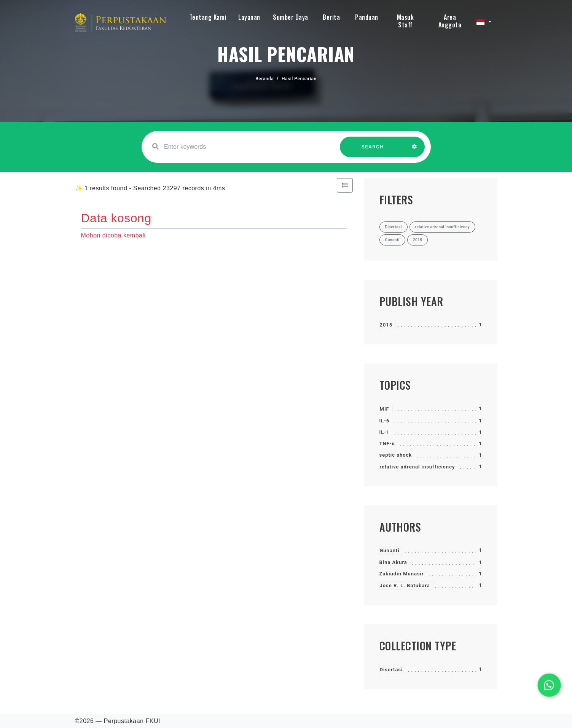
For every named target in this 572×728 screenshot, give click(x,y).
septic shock (396, 455)
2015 (386, 325)
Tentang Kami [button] (208, 17)
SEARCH (373, 151)
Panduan (367, 17)
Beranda (264, 79)
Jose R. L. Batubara (405, 585)
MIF (385, 409)
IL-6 (385, 421)
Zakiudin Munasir (402, 574)
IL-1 (385, 432)
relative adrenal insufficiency (417, 467)
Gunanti (390, 550)
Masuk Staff (405, 21)
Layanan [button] (249, 17)
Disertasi (391, 670)
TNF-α (387, 444)
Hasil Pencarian (299, 79)
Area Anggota (450, 21)
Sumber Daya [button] (291, 17)
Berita (331, 17)
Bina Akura (393, 562)
